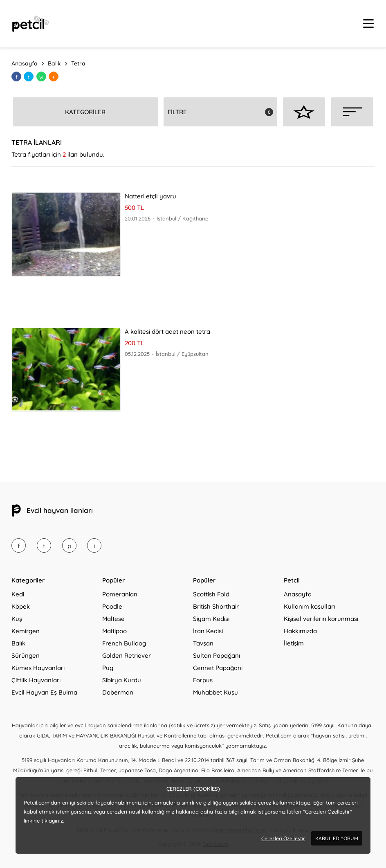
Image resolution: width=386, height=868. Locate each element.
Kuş (17, 619)
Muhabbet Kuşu (215, 692)
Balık (18, 643)
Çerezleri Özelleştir (283, 838)
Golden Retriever (127, 655)
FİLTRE (177, 112)
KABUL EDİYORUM (337, 838)
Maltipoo (114, 631)
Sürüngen (26, 655)
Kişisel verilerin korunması (321, 619)
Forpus (203, 680)
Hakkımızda (300, 631)
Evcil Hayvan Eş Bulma (44, 692)
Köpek (21, 606)
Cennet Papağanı (218, 668)
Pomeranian (120, 594)
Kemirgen (26, 631)
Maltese (113, 619)
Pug (108, 668)
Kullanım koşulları (309, 606)
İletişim (294, 643)
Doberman (118, 692)
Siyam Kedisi (211, 619)
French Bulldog (124, 643)
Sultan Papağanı (217, 655)
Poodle (112, 606)
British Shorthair (216, 606)
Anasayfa (298, 594)
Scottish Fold (211, 594)
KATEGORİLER (85, 112)
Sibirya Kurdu (122, 680)
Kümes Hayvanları (38, 668)
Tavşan (203, 643)
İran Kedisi (208, 631)
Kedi (18, 594)
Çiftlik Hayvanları (36, 680)
